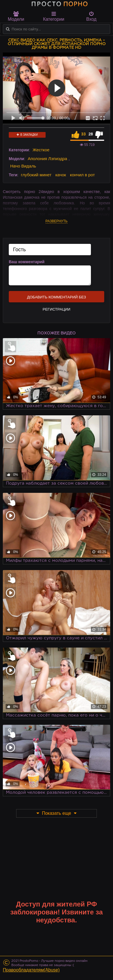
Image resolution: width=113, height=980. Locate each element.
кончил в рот (82, 175)
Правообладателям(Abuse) (31, 970)
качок (61, 175)
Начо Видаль (23, 166)
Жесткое (41, 150)
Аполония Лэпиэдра (47, 159)
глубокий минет (36, 175)
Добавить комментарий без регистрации (56, 299)
